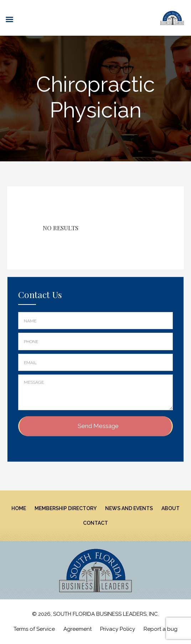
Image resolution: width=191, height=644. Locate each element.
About (171, 508)
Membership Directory (66, 508)
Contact (95, 523)
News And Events (129, 508)
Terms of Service (34, 629)
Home (19, 508)
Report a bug (161, 629)
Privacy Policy (118, 629)
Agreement (78, 629)
